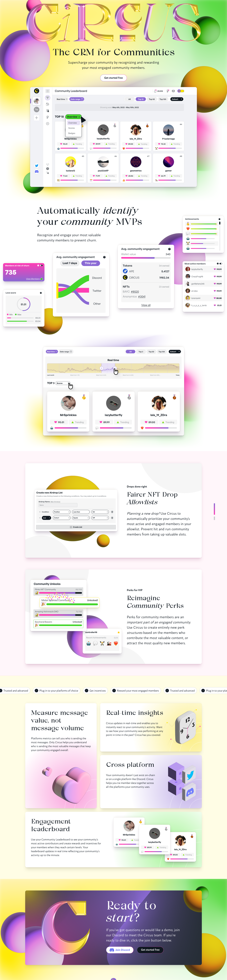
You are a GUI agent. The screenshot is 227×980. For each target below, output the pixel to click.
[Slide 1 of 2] (214, 518)
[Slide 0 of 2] (214, 509)
